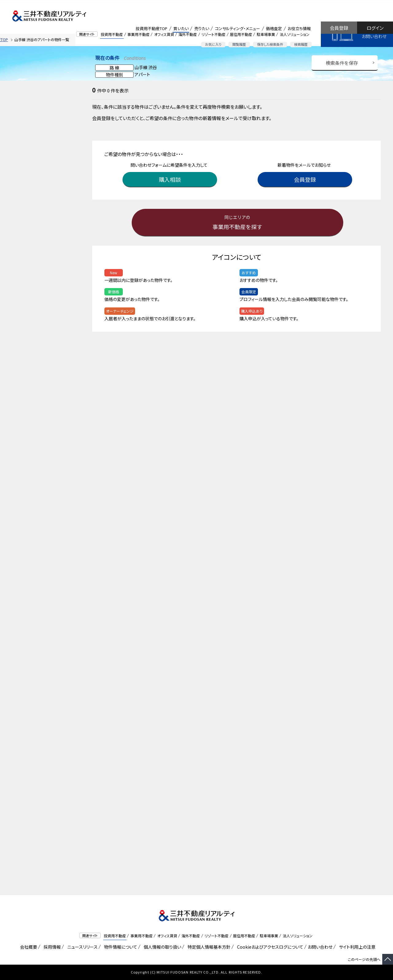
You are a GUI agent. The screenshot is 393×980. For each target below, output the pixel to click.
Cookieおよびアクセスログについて (269, 947)
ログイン (375, 28)
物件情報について (120, 947)
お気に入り (213, 44)
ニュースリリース (81, 947)
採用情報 (51, 947)
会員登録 (339, 28)
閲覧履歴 (239, 44)
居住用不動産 (241, 34)
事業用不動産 (138, 34)
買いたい (181, 28)
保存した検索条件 (270, 44)
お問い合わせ (374, 36)
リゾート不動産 (213, 34)
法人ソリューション (295, 34)
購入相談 (170, 179)
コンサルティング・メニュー (237, 28)
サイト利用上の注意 (356, 947)
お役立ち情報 (299, 28)
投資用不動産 (112, 34)
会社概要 (27, 947)
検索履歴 (301, 44)
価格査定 (274, 28)
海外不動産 (188, 34)
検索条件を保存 (342, 63)
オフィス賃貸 (164, 34)
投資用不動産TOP (152, 28)
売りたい (202, 28)
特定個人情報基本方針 (208, 947)
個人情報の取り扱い (161, 947)
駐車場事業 (266, 34)
